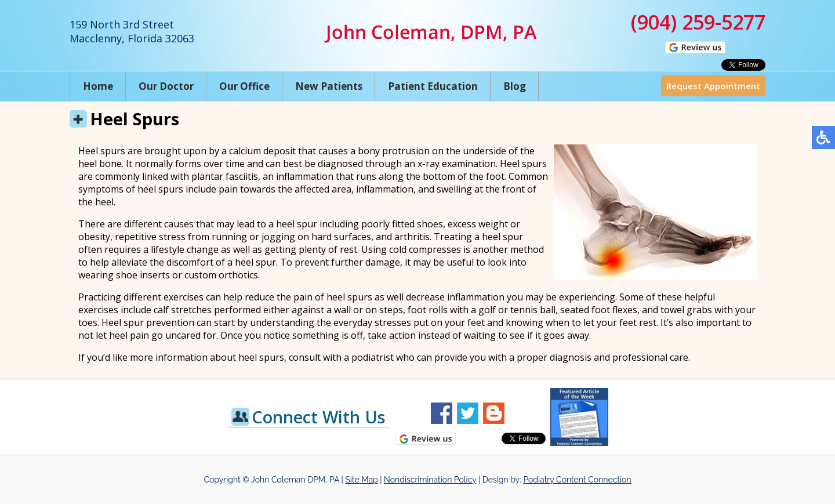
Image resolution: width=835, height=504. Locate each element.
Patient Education (433, 86)
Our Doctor (166, 86)
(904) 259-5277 (698, 22)
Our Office (244, 86)
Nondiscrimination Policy (430, 480)
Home (98, 86)
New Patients (329, 86)
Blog (515, 86)
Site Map (361, 480)
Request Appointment (713, 86)
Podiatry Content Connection (577, 480)
